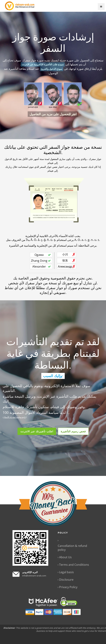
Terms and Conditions (74, 565)
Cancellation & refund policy (72, 548)
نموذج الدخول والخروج (52, 69)
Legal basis (66, 572)
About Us (65, 557)
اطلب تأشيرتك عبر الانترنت (37, 431)
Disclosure (66, 580)
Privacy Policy (68, 587)
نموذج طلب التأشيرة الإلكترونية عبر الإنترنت (43, 64)
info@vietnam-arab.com (34, 576)
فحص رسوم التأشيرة (73, 431)
